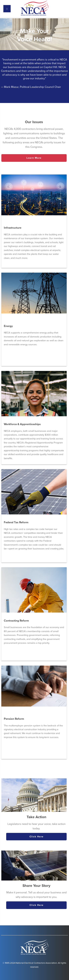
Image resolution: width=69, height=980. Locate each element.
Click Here (36, 837)
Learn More (34, 158)
